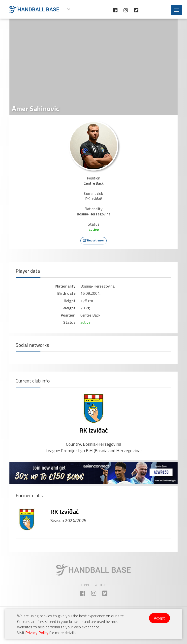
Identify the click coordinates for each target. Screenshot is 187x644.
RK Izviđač (93, 430)
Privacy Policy (37, 633)
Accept (159, 618)
